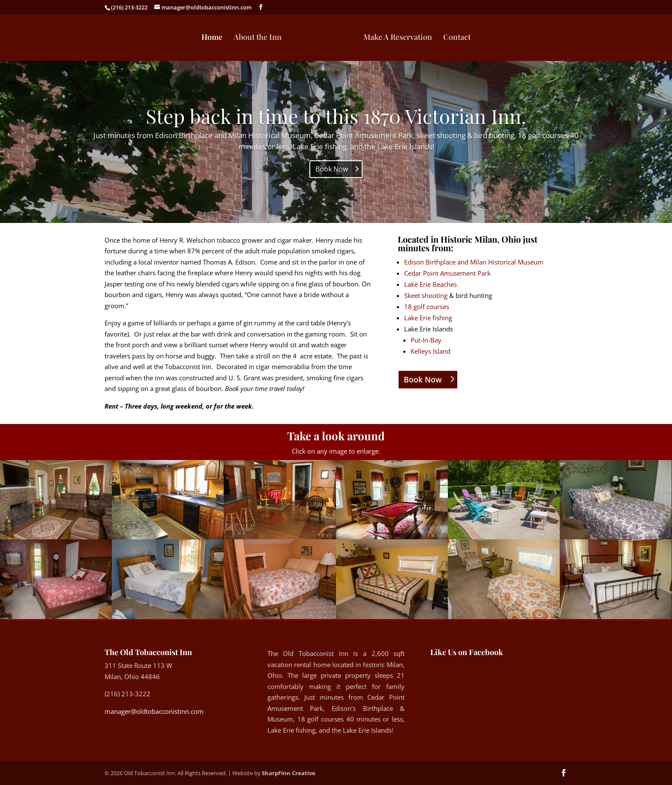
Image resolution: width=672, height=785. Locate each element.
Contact (456, 38)
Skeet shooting (426, 295)
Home (212, 38)
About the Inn (258, 38)
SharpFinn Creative (289, 773)
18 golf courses (427, 307)
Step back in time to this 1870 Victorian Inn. (336, 116)
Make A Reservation (397, 38)
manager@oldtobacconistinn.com (154, 711)
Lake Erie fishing (428, 318)
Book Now (332, 169)
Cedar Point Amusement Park (447, 273)
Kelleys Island (430, 351)
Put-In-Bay (426, 340)
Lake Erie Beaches (430, 284)
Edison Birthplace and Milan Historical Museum (474, 262)
